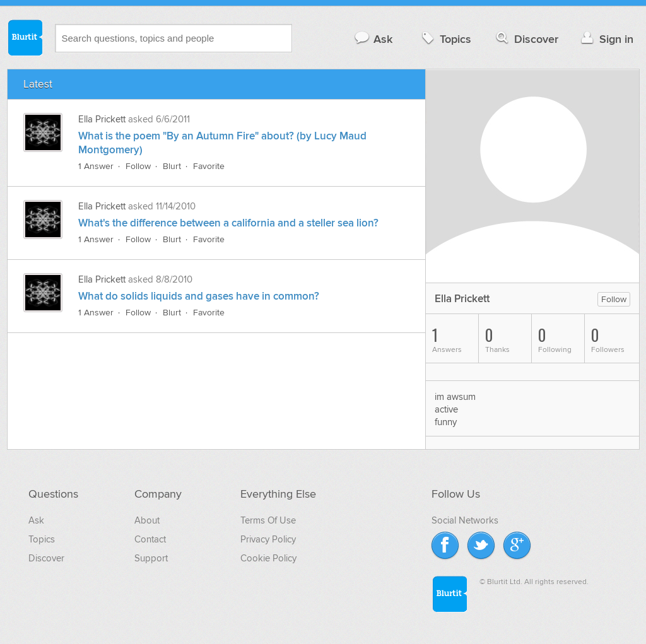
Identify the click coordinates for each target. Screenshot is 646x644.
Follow (138, 166)
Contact (150, 539)
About (147, 520)
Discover (526, 39)
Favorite (209, 166)
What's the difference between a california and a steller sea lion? (228, 223)
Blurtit (25, 37)
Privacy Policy (268, 539)
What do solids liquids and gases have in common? (199, 296)
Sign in (606, 39)
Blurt (172, 166)
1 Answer (96, 166)
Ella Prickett (102, 119)
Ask (373, 39)
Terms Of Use (268, 520)
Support (151, 558)
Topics (445, 39)
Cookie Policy (268, 558)
